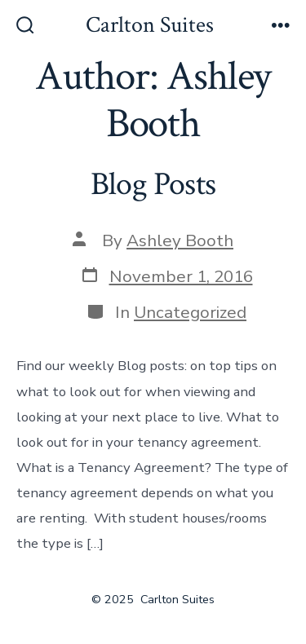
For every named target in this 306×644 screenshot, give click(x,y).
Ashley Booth (180, 240)
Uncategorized (190, 312)
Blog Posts (153, 184)
